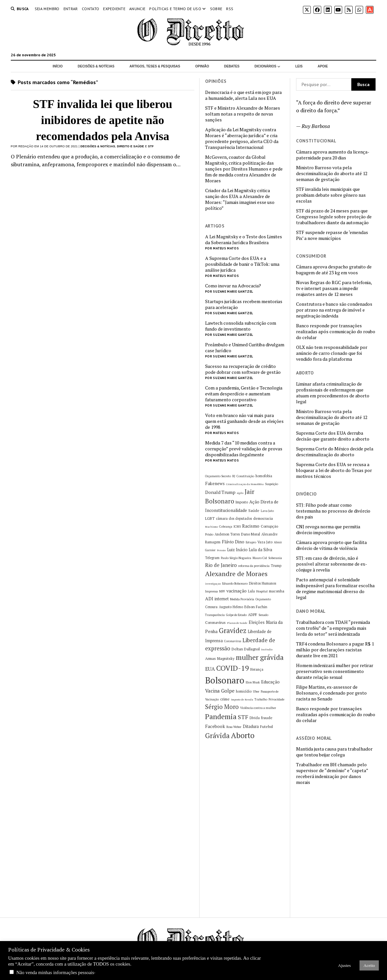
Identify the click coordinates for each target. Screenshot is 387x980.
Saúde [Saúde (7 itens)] (254, 510)
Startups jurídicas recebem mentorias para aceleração (244, 304)
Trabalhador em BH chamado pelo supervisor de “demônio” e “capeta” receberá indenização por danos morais (332, 773)
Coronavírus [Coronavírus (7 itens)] (215, 622)
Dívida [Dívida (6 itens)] (255, 718)
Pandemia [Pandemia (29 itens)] (221, 716)
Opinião (202, 66)
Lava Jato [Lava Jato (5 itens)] (267, 511)
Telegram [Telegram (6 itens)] (212, 558)
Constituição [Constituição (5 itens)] (245, 476)
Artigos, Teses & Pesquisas (155, 66)
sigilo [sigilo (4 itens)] (240, 493)
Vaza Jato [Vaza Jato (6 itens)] (265, 542)
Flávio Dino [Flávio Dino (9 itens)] (233, 542)
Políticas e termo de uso (175, 9)
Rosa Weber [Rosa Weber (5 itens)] (234, 727)
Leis (299, 66)
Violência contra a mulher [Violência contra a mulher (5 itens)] (258, 708)
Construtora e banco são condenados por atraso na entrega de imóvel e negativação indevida (334, 310)
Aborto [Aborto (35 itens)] (243, 735)
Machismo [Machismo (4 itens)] (211, 527)
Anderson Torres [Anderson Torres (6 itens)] (227, 534)
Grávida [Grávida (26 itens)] (217, 735)
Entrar (71, 9)
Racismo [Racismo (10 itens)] (251, 526)
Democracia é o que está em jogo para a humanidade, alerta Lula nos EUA (243, 95)
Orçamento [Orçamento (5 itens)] (263, 599)
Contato (91, 9)
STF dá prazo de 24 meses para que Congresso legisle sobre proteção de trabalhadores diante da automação (334, 217)
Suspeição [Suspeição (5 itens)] (272, 484)
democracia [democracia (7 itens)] (263, 518)
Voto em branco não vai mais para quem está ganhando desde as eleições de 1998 (244, 421)
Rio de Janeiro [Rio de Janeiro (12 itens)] (221, 565)
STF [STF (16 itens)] (243, 717)
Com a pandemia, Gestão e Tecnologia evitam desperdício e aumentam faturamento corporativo (244, 394)
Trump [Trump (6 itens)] (276, 566)
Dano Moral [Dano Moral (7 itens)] (251, 534)
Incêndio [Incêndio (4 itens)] (267, 649)
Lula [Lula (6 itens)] (251, 591)
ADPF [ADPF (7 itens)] (253, 615)
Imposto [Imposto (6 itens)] (242, 502)
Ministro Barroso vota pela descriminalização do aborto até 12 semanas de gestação (332, 173)
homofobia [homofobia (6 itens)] (264, 476)
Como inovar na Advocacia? (233, 286)
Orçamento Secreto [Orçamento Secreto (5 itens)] (218, 476)
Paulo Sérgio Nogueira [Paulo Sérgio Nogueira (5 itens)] (236, 558)
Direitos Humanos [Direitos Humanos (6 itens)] (263, 583)
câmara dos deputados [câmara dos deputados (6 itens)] (234, 518)
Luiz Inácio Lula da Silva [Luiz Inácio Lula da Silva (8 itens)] (250, 550)
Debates (232, 66)
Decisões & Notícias (96, 66)
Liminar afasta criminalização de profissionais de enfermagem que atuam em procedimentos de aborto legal (333, 393)
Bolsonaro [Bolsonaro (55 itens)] (225, 680)
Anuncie (137, 9)
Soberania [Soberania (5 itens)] (275, 558)
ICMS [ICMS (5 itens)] (237, 526)
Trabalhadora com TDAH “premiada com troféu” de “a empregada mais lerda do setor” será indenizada (333, 628)
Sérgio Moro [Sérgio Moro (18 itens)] (222, 707)
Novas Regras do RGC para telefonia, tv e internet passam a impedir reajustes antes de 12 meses (334, 288)
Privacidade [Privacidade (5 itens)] (276, 699)
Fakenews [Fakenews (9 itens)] (215, 483)
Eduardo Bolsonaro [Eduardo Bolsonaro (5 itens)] (235, 583)
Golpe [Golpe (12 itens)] (228, 691)
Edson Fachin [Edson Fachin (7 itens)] (256, 607)
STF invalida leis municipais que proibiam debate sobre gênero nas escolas (331, 195)
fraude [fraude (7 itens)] (267, 718)
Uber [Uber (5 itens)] (256, 691)
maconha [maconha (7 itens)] (277, 591)
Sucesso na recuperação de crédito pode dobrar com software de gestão (243, 369)
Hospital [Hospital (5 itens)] (262, 591)
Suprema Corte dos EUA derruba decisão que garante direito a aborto (333, 436)
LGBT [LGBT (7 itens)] (210, 518)
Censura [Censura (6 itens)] (211, 607)
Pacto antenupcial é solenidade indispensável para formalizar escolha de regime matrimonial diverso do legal (335, 589)
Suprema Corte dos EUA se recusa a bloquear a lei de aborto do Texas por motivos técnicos (334, 470)
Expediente (114, 9)
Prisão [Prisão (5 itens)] (209, 534)
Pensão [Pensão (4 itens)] (221, 550)
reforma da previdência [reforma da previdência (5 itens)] (254, 566)
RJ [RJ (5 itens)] (234, 476)
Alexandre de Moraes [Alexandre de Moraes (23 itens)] (236, 574)
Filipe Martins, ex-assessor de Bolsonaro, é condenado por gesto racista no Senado (331, 693)
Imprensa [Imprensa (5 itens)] (211, 591)
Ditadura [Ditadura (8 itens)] (251, 726)
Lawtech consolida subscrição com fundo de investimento (241, 326)
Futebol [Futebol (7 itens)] (266, 726)
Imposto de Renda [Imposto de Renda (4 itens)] (242, 699)
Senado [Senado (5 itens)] (263, 615)
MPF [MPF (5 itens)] (222, 591)
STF (151, 146)
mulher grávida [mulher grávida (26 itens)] (260, 657)
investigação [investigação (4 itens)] (213, 584)
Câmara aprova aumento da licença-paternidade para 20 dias (333, 155)
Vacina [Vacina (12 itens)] (212, 691)
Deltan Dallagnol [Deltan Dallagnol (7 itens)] (246, 649)
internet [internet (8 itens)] (222, 599)
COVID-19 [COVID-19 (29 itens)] (233, 668)
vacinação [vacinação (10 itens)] (237, 591)
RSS (230, 9)
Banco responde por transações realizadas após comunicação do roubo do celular (336, 332)
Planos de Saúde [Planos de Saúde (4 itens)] (237, 623)
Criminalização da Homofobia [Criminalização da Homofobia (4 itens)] (245, 484)
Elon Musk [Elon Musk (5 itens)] (253, 682)
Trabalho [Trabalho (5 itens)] (261, 699)
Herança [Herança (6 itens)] (257, 669)
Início (58, 66)
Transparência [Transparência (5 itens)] (215, 615)
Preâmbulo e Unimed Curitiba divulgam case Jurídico (245, 348)
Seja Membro (47, 9)
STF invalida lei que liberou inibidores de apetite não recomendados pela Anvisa (102, 120)
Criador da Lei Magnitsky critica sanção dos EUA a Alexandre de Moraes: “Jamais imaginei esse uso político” (240, 199)
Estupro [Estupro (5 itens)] (251, 542)
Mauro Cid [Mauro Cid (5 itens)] (260, 558)
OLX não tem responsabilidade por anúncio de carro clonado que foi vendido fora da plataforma (332, 353)
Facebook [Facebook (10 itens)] (215, 726)
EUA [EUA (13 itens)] (210, 669)
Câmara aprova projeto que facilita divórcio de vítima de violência (331, 545)
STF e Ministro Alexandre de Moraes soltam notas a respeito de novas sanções (243, 114)
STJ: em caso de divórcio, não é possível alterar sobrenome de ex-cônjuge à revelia (332, 564)
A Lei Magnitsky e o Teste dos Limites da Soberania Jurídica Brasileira (244, 240)
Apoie (323, 66)
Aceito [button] (369, 965)
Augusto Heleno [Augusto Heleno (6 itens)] (231, 607)
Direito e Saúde (130, 146)
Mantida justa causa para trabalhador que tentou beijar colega (334, 752)
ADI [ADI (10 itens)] (209, 599)
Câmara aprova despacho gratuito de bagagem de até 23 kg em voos (334, 270)
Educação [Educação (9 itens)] (270, 682)
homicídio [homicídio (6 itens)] (244, 691)
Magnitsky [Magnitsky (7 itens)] (226, 658)
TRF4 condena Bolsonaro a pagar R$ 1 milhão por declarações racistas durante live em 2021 (335, 650)
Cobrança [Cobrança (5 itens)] (226, 526)
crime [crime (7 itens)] (225, 699)
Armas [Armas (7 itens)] (211, 658)
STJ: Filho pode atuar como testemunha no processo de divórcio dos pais (333, 511)
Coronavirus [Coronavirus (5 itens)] (233, 641)
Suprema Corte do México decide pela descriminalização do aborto (335, 452)
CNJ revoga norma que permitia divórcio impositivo (328, 530)
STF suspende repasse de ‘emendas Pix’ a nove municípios (332, 235)
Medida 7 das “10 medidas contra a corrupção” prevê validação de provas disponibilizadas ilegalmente (244, 449)
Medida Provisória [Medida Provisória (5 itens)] (242, 599)
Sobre (216, 9)
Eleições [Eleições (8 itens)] (257, 622)
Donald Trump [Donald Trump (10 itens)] (220, 492)
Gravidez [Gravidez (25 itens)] (233, 631)
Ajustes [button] (344, 965)
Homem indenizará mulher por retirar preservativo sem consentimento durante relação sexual (335, 671)
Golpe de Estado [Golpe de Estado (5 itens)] (236, 615)
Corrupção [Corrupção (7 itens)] (269, 526)
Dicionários (265, 66)
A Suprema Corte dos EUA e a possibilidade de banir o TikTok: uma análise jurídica (242, 264)
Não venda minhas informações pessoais (55, 972)
